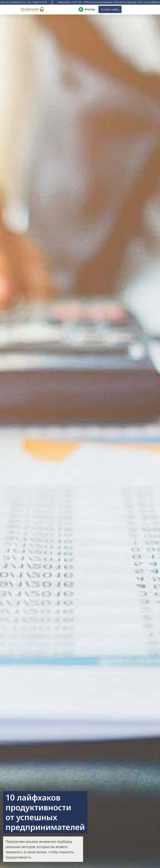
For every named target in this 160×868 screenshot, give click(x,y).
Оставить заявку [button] (109, 9)
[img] (32, 9)
